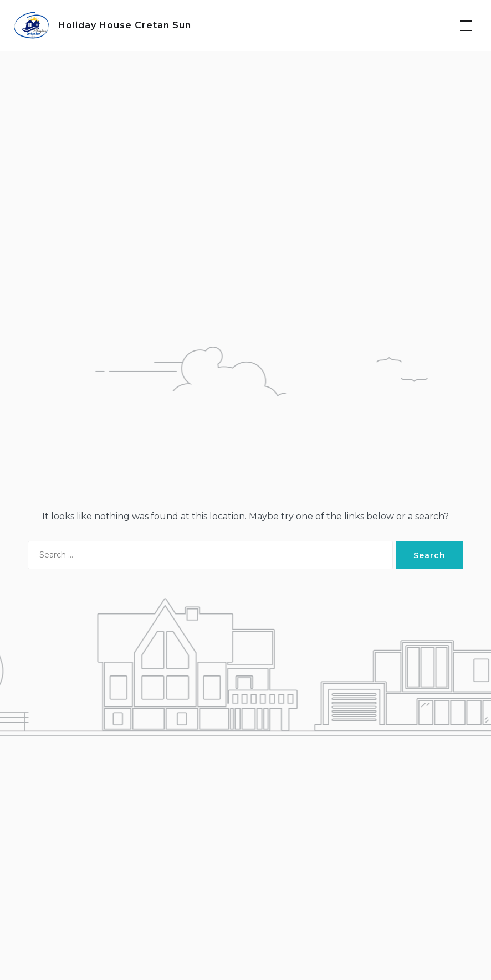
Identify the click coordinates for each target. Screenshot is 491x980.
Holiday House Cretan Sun (125, 25)
